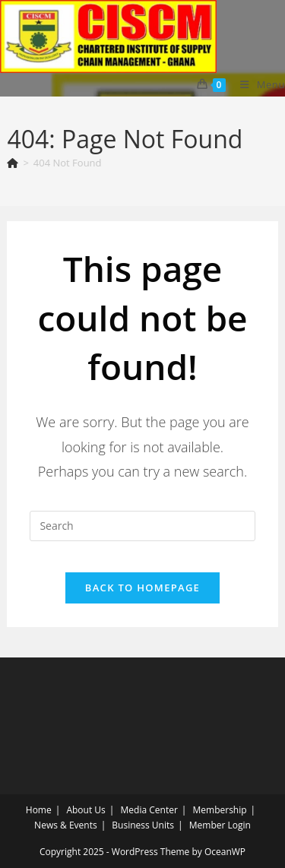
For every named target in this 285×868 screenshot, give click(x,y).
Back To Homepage (142, 588)
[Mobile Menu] (257, 84)
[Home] (13, 163)
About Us (85, 810)
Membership (220, 810)
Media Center (149, 810)
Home (39, 810)
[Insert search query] (142, 526)
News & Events (66, 825)
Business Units (143, 825)
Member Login (220, 825)
